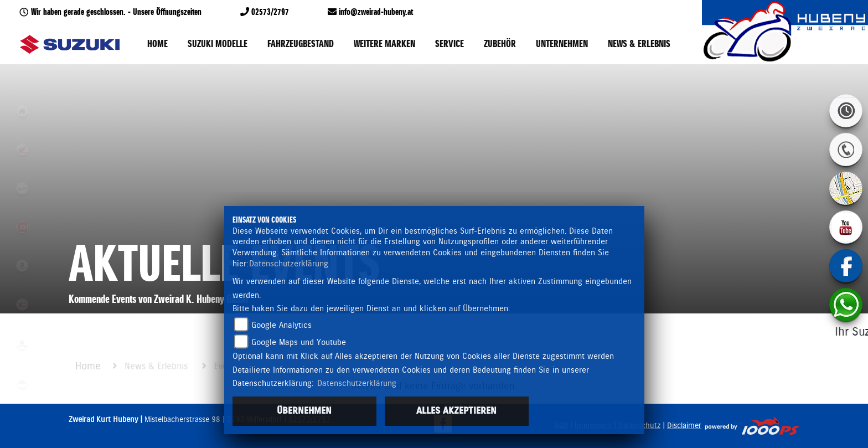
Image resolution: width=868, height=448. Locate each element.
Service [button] (449, 44)
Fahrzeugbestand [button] (301, 44)
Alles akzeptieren (456, 411)
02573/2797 (270, 12)
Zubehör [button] (500, 44)
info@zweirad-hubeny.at (376, 12)
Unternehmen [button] (562, 44)
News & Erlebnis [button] (639, 44)
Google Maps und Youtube (299, 343)
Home (157, 44)
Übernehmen (304, 411)
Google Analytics (281, 325)
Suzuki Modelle (218, 44)
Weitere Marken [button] (384, 44)
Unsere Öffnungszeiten (167, 12)
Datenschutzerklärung (289, 264)
